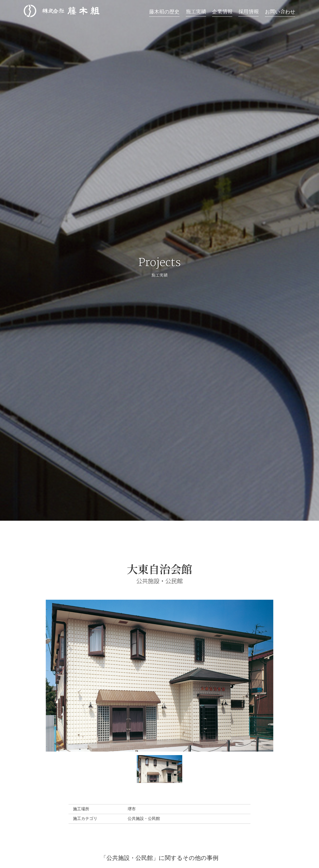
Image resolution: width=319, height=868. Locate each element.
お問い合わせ (280, 11)
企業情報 (222, 11)
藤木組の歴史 (164, 11)
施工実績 (196, 11)
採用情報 (248, 11)
